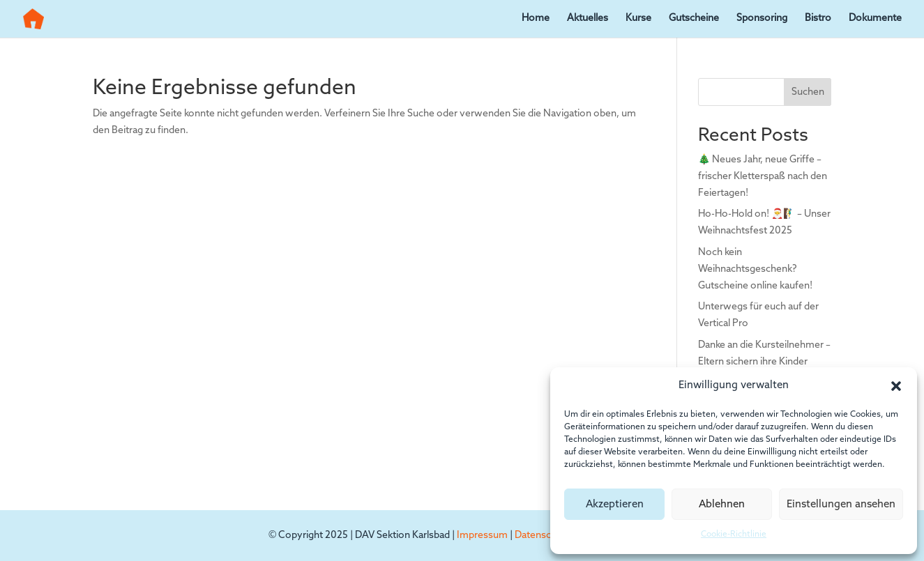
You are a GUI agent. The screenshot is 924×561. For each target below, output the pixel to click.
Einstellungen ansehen (841, 505)
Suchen (808, 92)
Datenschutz (543, 536)
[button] (896, 386)
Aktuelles (588, 19)
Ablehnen (722, 505)
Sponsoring (762, 19)
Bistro (818, 19)
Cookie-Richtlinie (734, 535)
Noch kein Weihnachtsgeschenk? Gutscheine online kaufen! (755, 269)
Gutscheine (694, 19)
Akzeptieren (615, 505)
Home (536, 19)
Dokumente (875, 19)
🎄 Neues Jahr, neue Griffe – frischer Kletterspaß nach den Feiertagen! (763, 177)
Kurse (638, 19)
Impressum (482, 536)
